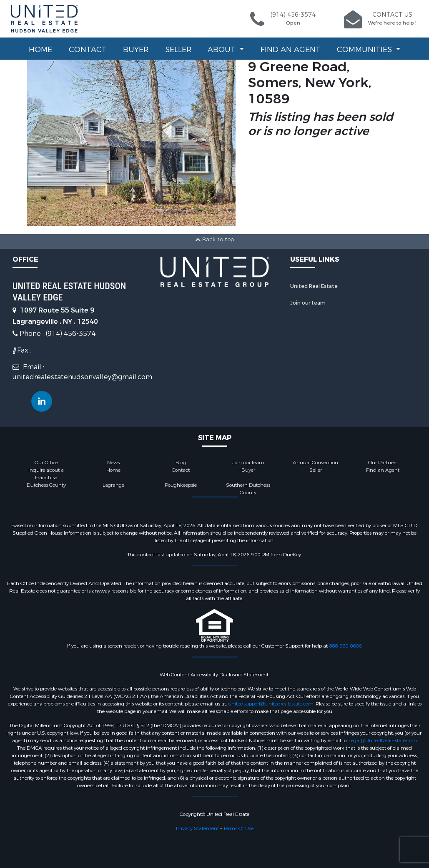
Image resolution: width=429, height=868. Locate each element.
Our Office (46, 463)
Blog (181, 463)
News (113, 463)
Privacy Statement (197, 828)
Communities (365, 50)
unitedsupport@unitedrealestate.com (271, 704)
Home (40, 50)
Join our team (308, 303)
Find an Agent (291, 50)
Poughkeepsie (181, 485)
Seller (178, 50)
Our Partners (383, 463)
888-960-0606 (345, 646)
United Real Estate (314, 286)
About (223, 50)
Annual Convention (315, 463)
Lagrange (113, 485)
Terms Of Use (238, 828)
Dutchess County (46, 485)
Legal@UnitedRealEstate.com (383, 740)
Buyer (136, 50)
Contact (88, 50)
